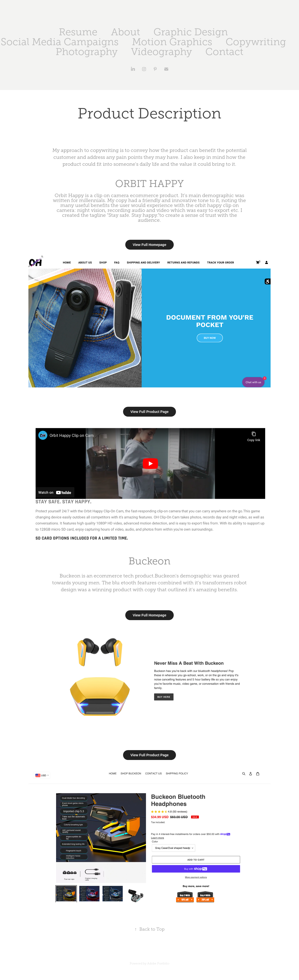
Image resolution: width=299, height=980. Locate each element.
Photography (87, 52)
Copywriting (256, 42)
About (126, 32)
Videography (161, 52)
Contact (224, 52)
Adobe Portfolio (158, 963)
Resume (78, 32)
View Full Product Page (150, 412)
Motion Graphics (172, 42)
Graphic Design (191, 32)
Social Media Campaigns (60, 42)
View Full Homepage (149, 245)
